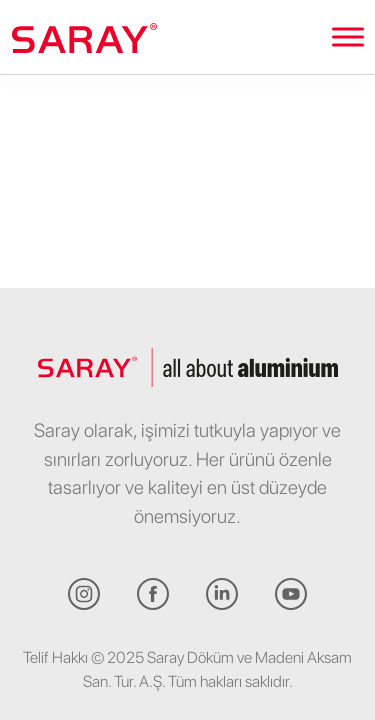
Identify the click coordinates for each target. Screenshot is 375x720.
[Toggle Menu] (348, 36)
